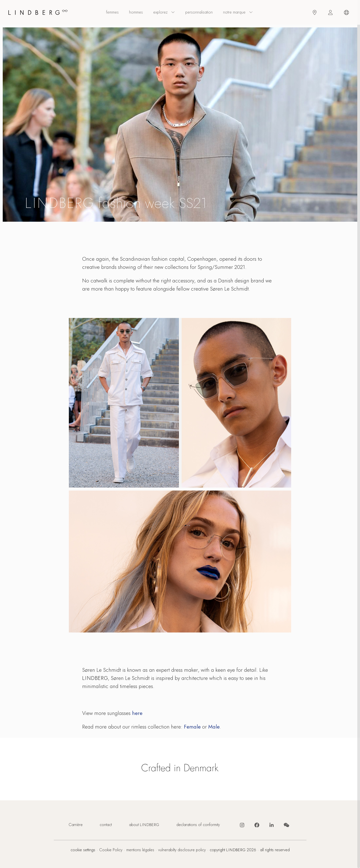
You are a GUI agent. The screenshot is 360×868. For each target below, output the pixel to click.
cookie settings (83, 850)
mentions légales (140, 850)
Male (214, 727)
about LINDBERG (144, 825)
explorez (164, 12)
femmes (112, 12)
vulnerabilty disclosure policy (182, 850)
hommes (136, 12)
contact (106, 825)
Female (192, 727)
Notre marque (238, 12)
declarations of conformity (198, 825)
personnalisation (199, 12)
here (137, 713)
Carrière (76, 825)
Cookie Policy (111, 850)
